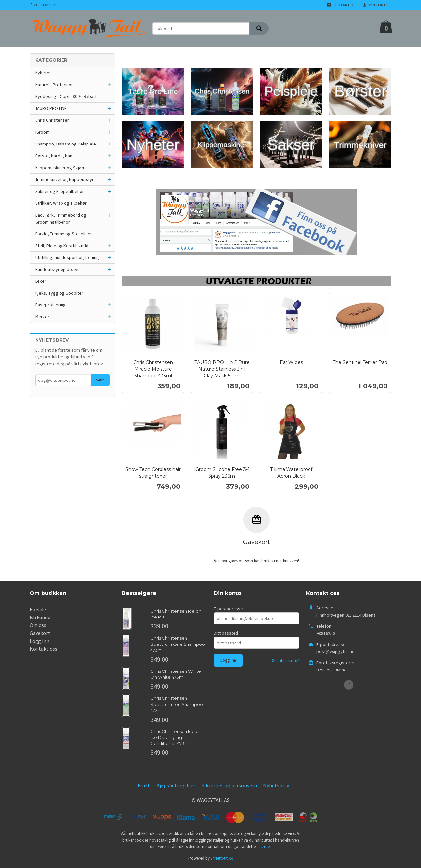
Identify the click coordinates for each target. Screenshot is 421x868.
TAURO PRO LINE (51, 108)
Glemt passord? (285, 660)
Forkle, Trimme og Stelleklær (64, 234)
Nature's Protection (54, 85)
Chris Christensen (52, 120)
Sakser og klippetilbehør (60, 191)
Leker (41, 281)
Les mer (264, 846)
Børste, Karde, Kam (54, 156)
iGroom (42, 132)
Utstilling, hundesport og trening (67, 257)
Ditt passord (226, 633)
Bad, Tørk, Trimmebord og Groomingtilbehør (61, 218)
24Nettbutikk (222, 858)
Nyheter (43, 73)
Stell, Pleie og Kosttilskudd (62, 246)
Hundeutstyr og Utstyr (57, 269)
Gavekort (40, 633)
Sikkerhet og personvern (229, 785)
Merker (42, 317)
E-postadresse (228, 609)
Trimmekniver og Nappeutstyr (64, 179)
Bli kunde (40, 617)
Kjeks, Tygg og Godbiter (59, 293)
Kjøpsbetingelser (176, 785)
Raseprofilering (50, 305)
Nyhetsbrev (276, 785)
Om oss (38, 625)
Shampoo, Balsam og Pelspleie (66, 144)
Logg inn (39, 641)
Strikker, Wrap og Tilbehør (61, 203)
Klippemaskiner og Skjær (60, 168)
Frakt (144, 785)
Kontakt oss (43, 649)
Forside (38, 609)
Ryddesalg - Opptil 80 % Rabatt (66, 96)
